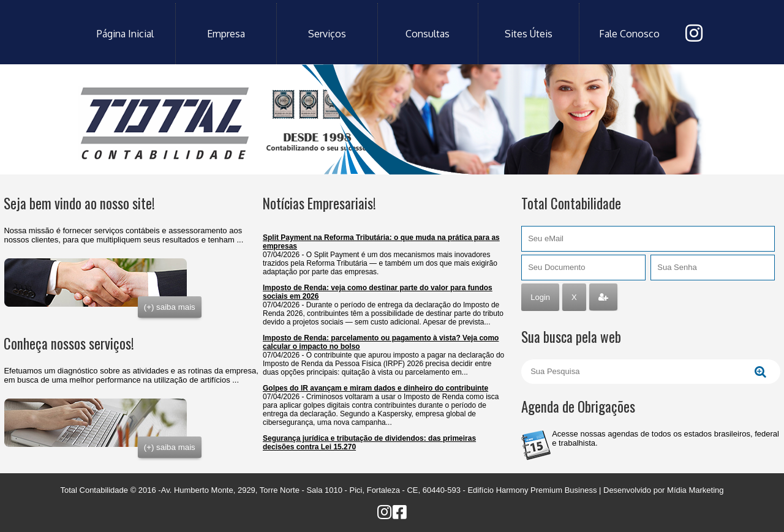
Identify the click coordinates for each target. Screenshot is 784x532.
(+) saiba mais (170, 307)
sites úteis (529, 34)
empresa (226, 34)
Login (540, 297)
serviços (327, 34)
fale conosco (629, 34)
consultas (428, 34)
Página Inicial (125, 34)
